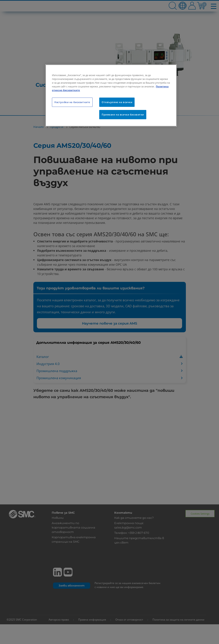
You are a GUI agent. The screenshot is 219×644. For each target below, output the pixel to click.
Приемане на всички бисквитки (123, 114)
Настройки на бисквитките (72, 102)
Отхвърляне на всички (117, 102)
